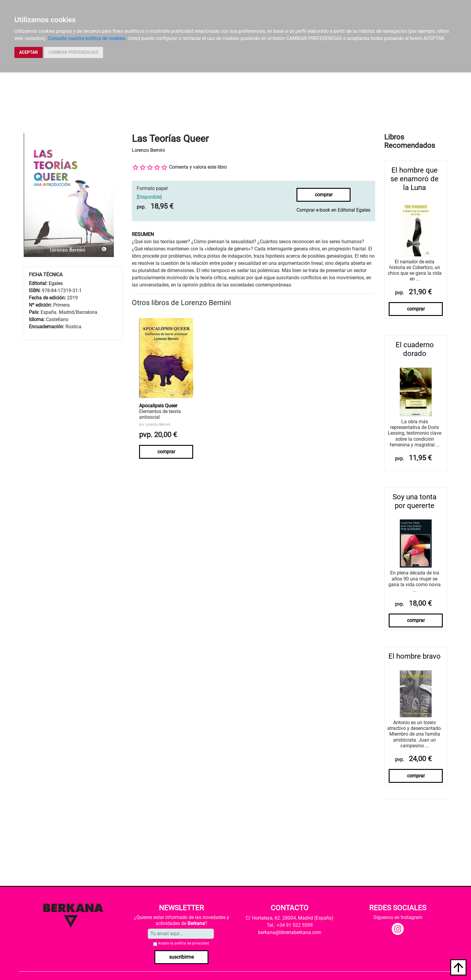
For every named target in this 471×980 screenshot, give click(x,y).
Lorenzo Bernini (148, 150)
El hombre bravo (415, 656)
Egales (56, 283)
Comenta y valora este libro (198, 167)
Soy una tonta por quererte (415, 501)
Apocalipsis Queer (158, 406)
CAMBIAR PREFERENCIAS (73, 52)
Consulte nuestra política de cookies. (87, 38)
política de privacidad (192, 943)
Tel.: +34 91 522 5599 (290, 925)
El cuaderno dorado (415, 349)
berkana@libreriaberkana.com (290, 932)
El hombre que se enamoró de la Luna (415, 179)
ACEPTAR (29, 52)
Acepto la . (184, 943)
